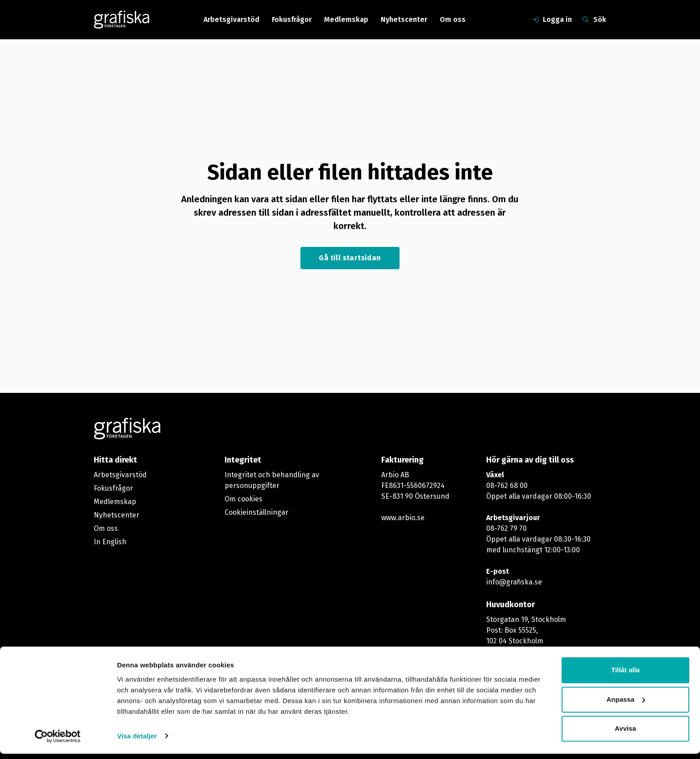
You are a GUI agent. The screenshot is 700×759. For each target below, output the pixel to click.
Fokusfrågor (292, 19)
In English (110, 542)
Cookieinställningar (256, 512)
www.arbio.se (403, 518)
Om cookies (244, 499)
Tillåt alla (625, 676)
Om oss (453, 19)
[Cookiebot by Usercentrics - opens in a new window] (58, 742)
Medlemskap (346, 19)
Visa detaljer (137, 741)
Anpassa (626, 705)
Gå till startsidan (350, 258)
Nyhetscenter (404, 19)
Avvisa (625, 734)
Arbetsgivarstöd (231, 19)
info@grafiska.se (514, 582)
